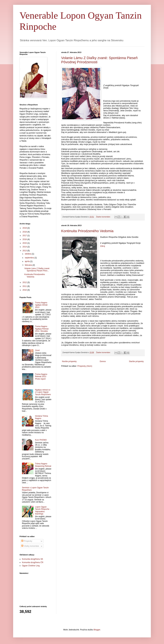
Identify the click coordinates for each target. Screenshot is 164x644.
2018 (25, 232)
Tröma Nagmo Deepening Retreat (43, 465)
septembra (30, 258)
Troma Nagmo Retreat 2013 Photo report (41, 377)
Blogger (97, 630)
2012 (25, 282)
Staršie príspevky (136, 361)
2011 (25, 286)
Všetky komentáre (30, 546)
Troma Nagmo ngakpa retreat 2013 (41, 305)
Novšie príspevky (69, 361)
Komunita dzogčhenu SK (33, 559)
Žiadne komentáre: (104, 217)
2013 (25, 251)
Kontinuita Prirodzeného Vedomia (87, 231)
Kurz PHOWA (41, 440)
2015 (25, 243)
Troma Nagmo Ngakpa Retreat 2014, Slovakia (42, 329)
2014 (25, 247)
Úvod (37, 350)
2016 (25, 239)
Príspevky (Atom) (85, 366)
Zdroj (102, 246)
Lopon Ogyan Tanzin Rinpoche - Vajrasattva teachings (43, 510)
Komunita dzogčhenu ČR (33, 562)
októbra (28, 254)
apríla (27, 261)
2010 (25, 290)
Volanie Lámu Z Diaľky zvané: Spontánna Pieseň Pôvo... (37, 270)
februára (29, 265)
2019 (25, 228)
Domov (103, 361)
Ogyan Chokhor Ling (31, 566)
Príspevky (27, 541)
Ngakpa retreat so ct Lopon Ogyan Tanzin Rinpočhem (43, 392)
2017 (25, 236)
